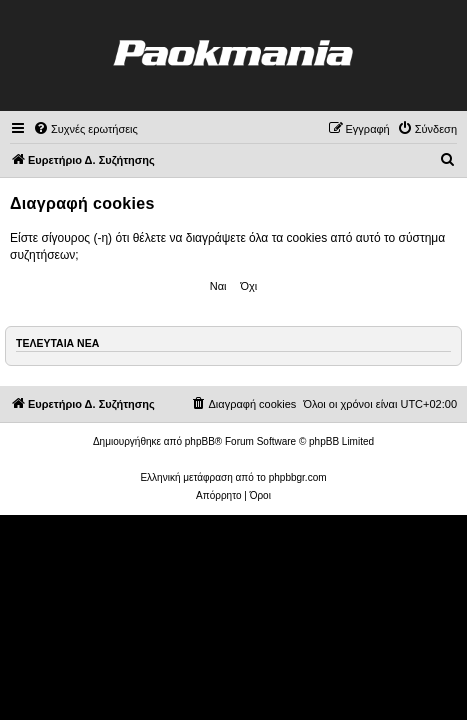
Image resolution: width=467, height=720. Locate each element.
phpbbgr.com (298, 477)
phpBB (200, 441)
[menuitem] (85, 129)
